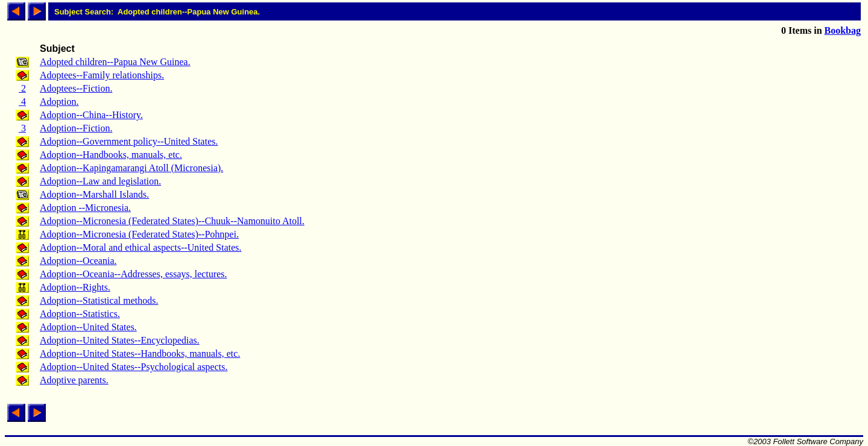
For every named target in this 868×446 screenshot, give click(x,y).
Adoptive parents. (74, 380)
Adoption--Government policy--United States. (129, 141)
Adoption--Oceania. (78, 261)
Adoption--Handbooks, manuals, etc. (111, 155)
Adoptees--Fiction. (76, 88)
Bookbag (843, 30)
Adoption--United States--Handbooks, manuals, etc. (140, 353)
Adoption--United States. (88, 327)
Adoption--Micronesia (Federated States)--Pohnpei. (139, 234)
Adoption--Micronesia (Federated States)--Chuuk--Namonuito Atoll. (172, 221)
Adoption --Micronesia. (85, 208)
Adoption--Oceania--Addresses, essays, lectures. (134, 274)
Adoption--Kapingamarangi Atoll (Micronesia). (131, 168)
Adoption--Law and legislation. (100, 181)
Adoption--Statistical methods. (99, 300)
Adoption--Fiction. (76, 128)
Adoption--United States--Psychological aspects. (134, 367)
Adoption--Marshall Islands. (94, 194)
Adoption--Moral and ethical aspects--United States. (141, 247)
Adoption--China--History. (91, 115)
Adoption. (59, 102)
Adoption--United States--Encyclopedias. (120, 340)
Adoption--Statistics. (80, 314)
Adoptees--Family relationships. (102, 75)
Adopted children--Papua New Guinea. (115, 62)
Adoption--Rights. (75, 287)
